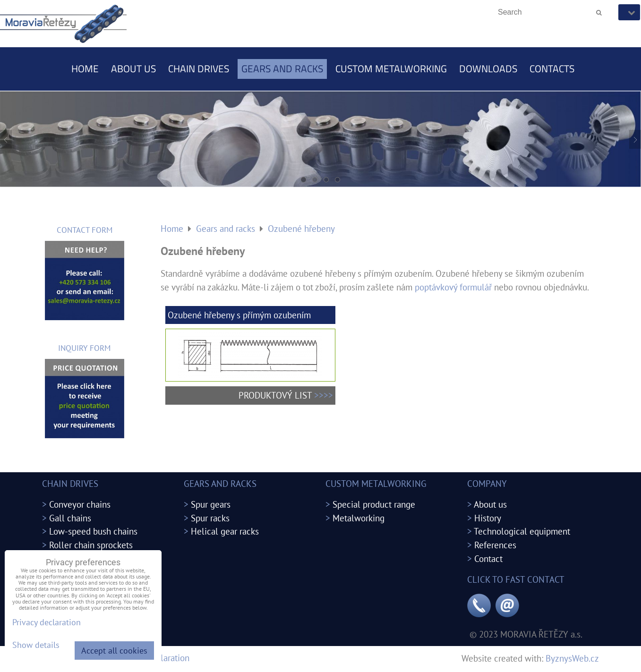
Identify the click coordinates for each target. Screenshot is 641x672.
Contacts (552, 68)
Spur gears (211, 504)
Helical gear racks (225, 531)
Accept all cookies (114, 651)
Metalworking (359, 518)
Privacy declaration (47, 622)
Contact (488, 558)
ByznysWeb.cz (572, 658)
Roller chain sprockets (91, 545)
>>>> (324, 395)
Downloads (488, 68)
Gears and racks (282, 68)
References (495, 545)
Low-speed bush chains (93, 531)
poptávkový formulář (453, 287)
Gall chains (70, 518)
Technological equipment (522, 531)
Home (85, 68)
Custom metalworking (391, 68)
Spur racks (210, 518)
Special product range (374, 504)
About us (133, 68)
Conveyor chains (80, 504)
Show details (36, 645)
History (488, 518)
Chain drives (199, 68)
